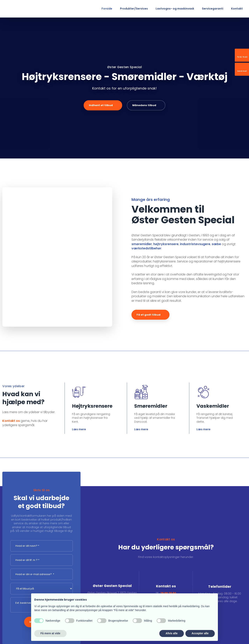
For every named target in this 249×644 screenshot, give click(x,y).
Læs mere (79, 429)
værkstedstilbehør (146, 248)
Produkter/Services (134, 9)
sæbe (216, 244)
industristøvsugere (195, 244)
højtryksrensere (166, 244)
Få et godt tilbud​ (149, 315)
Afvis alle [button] (171, 633)
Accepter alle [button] (200, 633)
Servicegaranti (213, 9)
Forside (107, 9)
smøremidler (142, 244)
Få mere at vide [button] (50, 633)
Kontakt (237, 9)
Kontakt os (11, 421)
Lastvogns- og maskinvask (175, 9)
